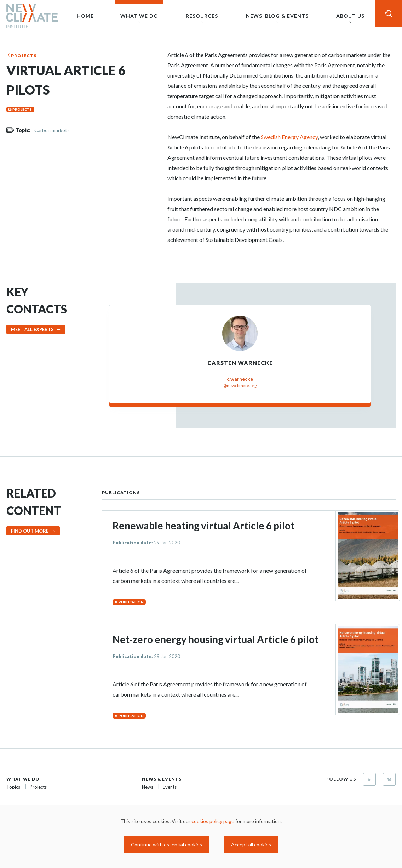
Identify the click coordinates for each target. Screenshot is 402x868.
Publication (131, 602)
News (148, 787)
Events (170, 787)
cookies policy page (213, 821)
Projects (24, 55)
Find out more (30, 531)
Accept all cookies (251, 844)
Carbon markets (52, 130)
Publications (121, 492)
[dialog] (201, 836)
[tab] (128, 492)
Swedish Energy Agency (289, 137)
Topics (13, 787)
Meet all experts (32, 329)
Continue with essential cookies (166, 844)
